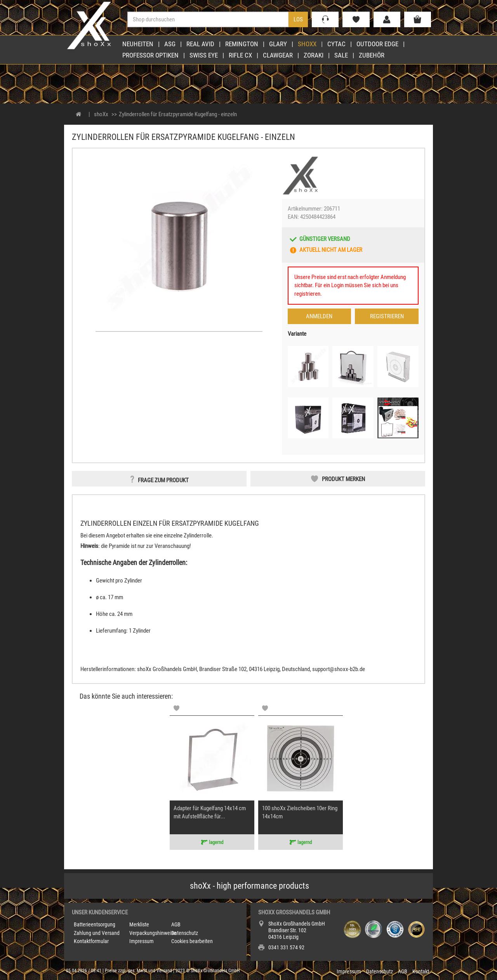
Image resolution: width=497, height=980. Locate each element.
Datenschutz (185, 933)
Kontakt (421, 971)
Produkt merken (343, 479)
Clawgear (278, 55)
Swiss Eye (204, 55)
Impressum (142, 941)
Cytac (336, 44)
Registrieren (387, 316)
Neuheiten (138, 44)
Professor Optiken (150, 55)
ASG (170, 44)
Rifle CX (240, 55)
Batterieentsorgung (95, 924)
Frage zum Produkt (163, 480)
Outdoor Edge (377, 44)
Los (298, 19)
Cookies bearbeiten (192, 941)
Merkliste (139, 924)
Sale (341, 55)
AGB (176, 924)
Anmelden (319, 316)
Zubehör (372, 55)
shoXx (307, 44)
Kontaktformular (91, 941)
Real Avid (200, 44)
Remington (242, 44)
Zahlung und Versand (97, 933)
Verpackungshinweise (153, 933)
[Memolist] (176, 708)
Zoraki (314, 55)
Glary (278, 44)
